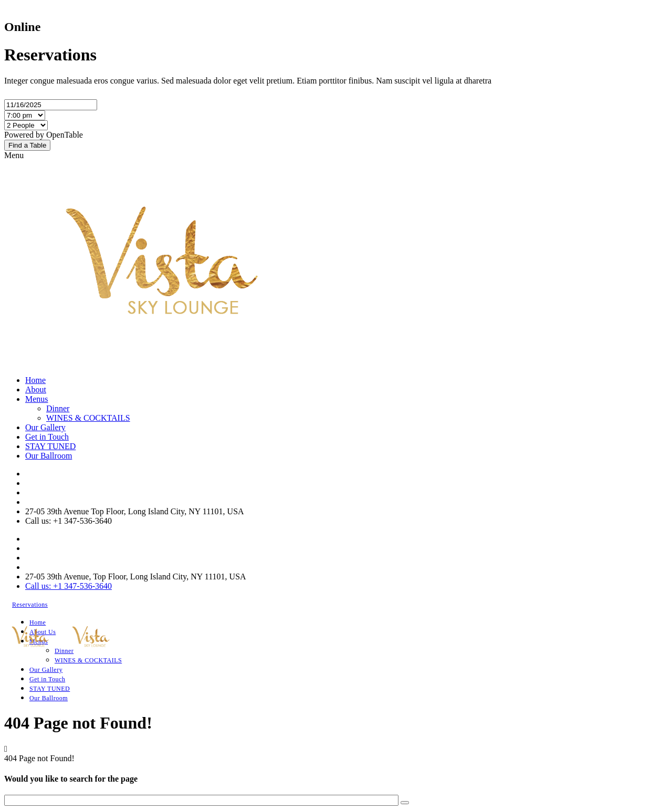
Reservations (30, 605)
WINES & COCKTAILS (88, 418)
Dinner (58, 408)
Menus (37, 399)
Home (35, 380)
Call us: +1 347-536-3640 (69, 586)
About (36, 390)
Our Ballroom (49, 456)
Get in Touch (47, 437)
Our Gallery (45, 427)
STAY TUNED (50, 446)
